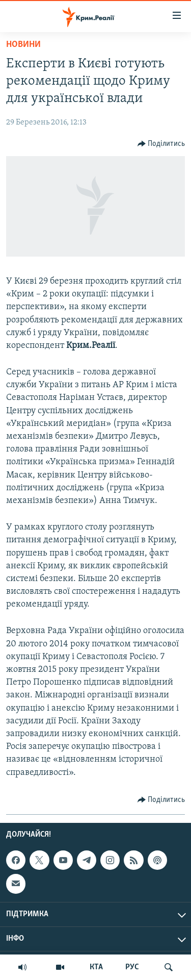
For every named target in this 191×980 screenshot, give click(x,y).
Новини (23, 45)
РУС (132, 967)
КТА (96, 967)
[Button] (161, 144)
